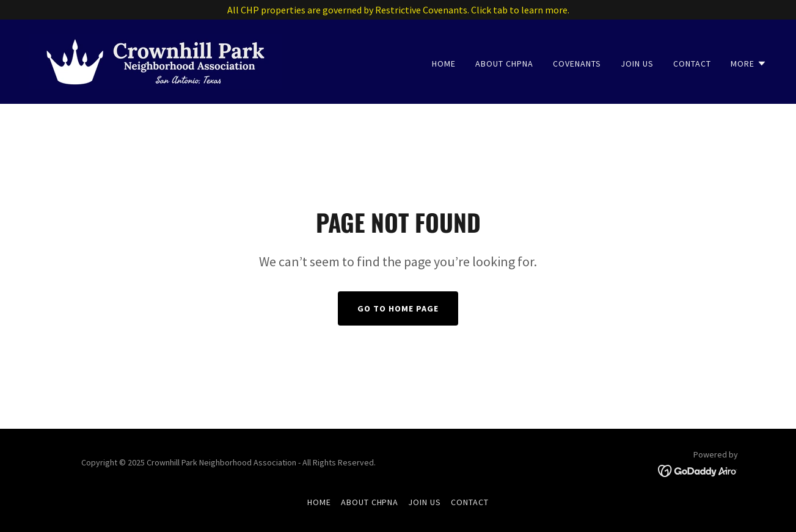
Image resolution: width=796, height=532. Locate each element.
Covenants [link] (577, 64)
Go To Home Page (398, 308)
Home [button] (319, 502)
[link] (156, 60)
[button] (749, 64)
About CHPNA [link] (504, 64)
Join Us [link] (637, 64)
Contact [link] (692, 64)
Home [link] (444, 64)
